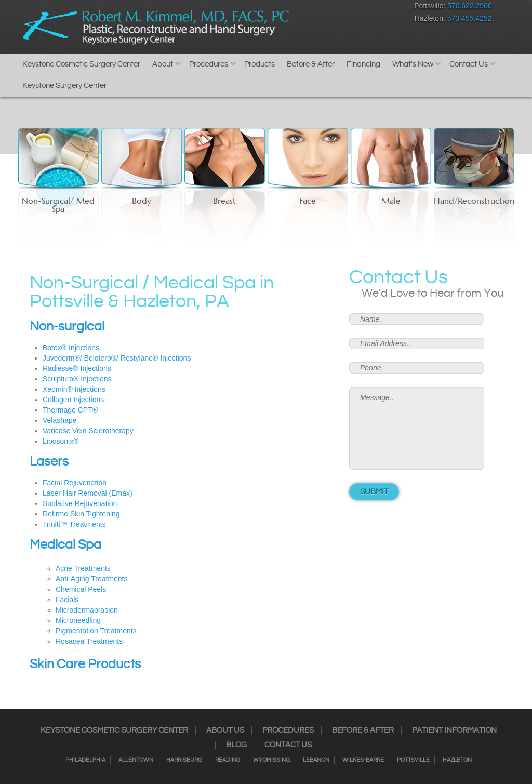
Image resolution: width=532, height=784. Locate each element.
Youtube (383, 8)
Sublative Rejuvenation (80, 503)
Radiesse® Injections (77, 368)
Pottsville (413, 760)
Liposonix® (61, 441)
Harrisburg (184, 760)
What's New (413, 64)
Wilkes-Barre (363, 760)
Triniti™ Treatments (74, 524)
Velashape (59, 420)
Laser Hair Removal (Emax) (88, 493)
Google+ (364, 8)
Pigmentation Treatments (96, 631)
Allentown (136, 760)
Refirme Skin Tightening (81, 514)
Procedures (209, 64)
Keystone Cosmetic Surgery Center (81, 64)
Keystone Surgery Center (64, 85)
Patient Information (454, 730)
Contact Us (469, 64)
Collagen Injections (73, 400)
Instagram (310, 8)
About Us (225, 730)
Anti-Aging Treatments (92, 579)
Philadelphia (85, 760)
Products (260, 64)
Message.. (417, 428)
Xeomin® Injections (74, 389)
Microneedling (78, 620)
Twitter (328, 8)
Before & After (311, 64)
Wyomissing (271, 760)
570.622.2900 (470, 6)
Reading (228, 760)
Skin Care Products (85, 665)
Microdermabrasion (87, 610)
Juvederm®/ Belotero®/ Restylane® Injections (117, 358)
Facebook (292, 8)
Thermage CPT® (70, 410)
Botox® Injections (71, 348)
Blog (236, 745)
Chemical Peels (81, 589)
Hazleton (457, 760)
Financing (363, 64)
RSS (346, 8)
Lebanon (316, 760)
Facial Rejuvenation (75, 483)
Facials (67, 600)
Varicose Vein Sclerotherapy (88, 431)
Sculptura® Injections (77, 379)
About (163, 64)
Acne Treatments (83, 568)
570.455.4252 (470, 18)
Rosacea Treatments (89, 641)
